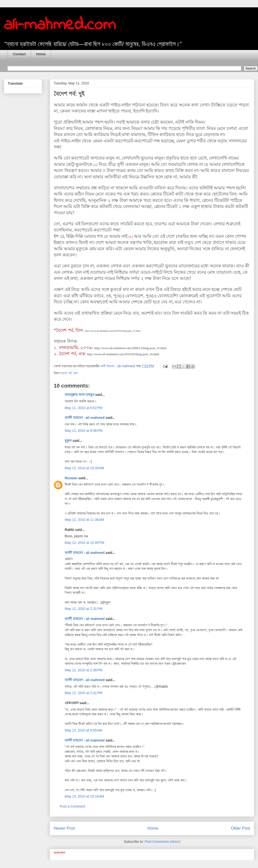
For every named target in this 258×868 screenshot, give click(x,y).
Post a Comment (72, 806)
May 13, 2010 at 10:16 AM (84, 796)
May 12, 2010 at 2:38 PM (83, 670)
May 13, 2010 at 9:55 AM (83, 730)
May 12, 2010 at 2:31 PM (83, 609)
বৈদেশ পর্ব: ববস (69, 373)
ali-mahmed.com (60, 25)
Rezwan (71, 478)
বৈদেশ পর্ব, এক (72, 354)
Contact (19, 54)
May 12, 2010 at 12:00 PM (84, 543)
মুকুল (68, 441)
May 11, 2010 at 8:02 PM (83, 408)
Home (41, 54)
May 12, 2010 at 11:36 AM (84, 520)
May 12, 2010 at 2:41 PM (83, 693)
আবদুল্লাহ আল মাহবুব (79, 395)
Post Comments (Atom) (162, 842)
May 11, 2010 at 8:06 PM (83, 431)
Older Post (241, 828)
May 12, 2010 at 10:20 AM (84, 468)
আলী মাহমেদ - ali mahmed (85, 418)
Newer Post (64, 828)
